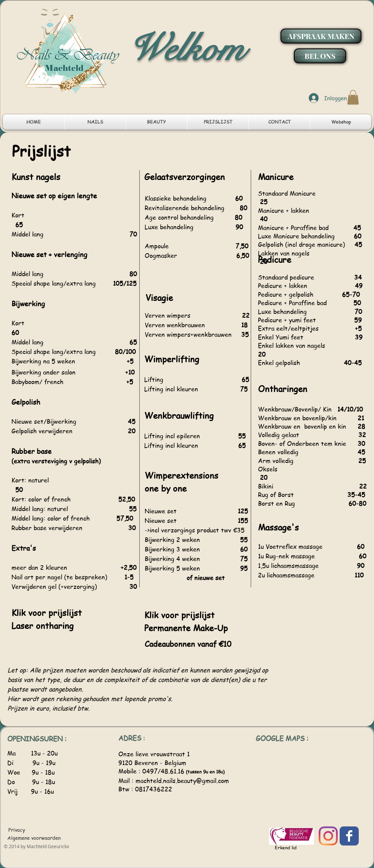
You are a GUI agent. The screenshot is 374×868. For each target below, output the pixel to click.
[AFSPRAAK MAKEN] (321, 36)
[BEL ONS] (320, 56)
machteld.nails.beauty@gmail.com (182, 781)
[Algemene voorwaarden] (34, 838)
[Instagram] (328, 836)
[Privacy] (17, 830)
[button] (353, 97)
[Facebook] (349, 836)
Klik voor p (165, 615)
